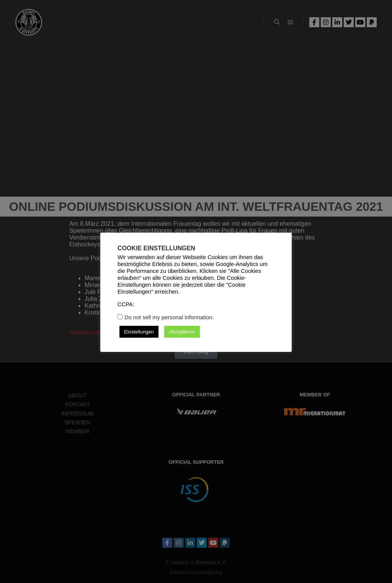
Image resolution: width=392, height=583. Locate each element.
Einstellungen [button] (139, 332)
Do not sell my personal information (168, 317)
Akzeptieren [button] (182, 332)
